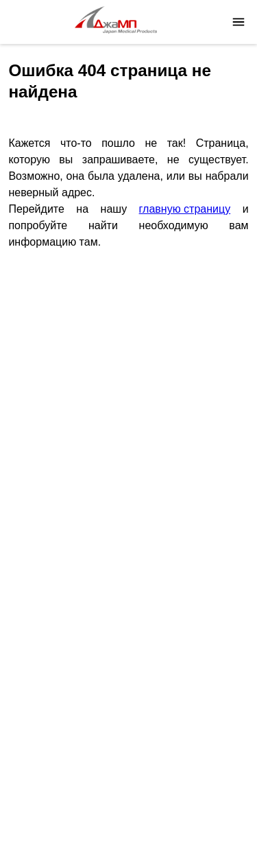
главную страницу (185, 209)
